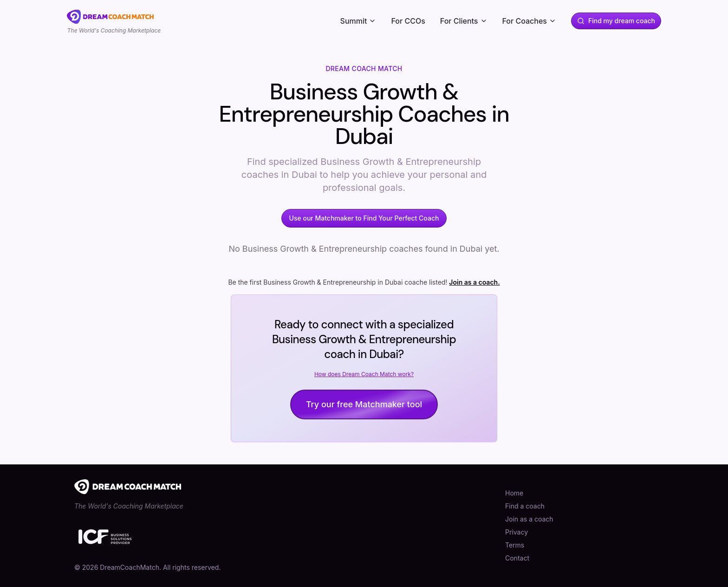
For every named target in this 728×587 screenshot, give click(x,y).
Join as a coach (529, 519)
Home (514, 493)
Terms (515, 545)
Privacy (517, 532)
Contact (517, 558)
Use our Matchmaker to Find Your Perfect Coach (364, 218)
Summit (358, 21)
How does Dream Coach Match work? (364, 374)
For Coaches (530, 21)
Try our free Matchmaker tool (364, 404)
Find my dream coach (616, 21)
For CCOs (408, 21)
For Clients (464, 21)
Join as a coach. (474, 282)
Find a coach (525, 506)
